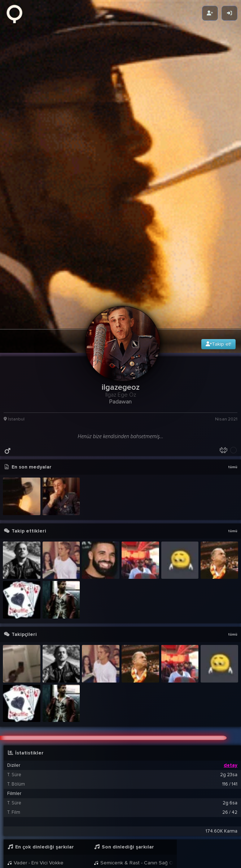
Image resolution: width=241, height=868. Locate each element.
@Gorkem (86, 846)
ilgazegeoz (64, 839)
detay (231, 653)
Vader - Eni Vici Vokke (35, 750)
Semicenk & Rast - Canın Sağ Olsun (47, 759)
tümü (233, 354)
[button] (122, 804)
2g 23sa (229, 662)
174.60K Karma (222, 718)
